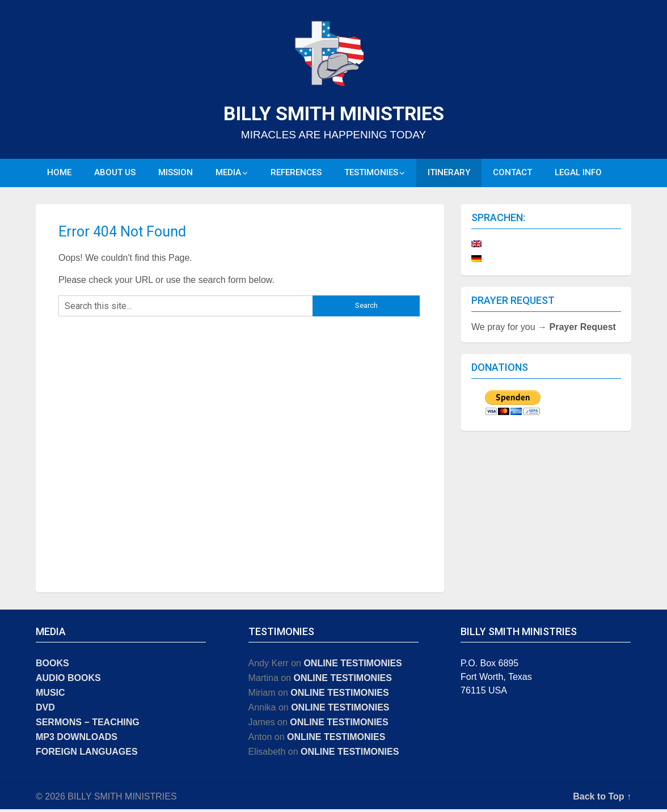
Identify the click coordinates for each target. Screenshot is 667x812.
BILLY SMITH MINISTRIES (334, 113)
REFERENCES (296, 174)
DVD (45, 710)
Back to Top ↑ (602, 799)
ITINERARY (449, 174)
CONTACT (512, 174)
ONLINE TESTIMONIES (353, 666)
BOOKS (52, 666)
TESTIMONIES (371, 174)
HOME (59, 174)
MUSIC (50, 695)
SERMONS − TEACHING (88, 725)
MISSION (176, 174)
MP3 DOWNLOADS (77, 740)
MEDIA (228, 174)
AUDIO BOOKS (68, 681)
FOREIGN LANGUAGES (87, 754)
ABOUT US (115, 174)
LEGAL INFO (578, 174)
